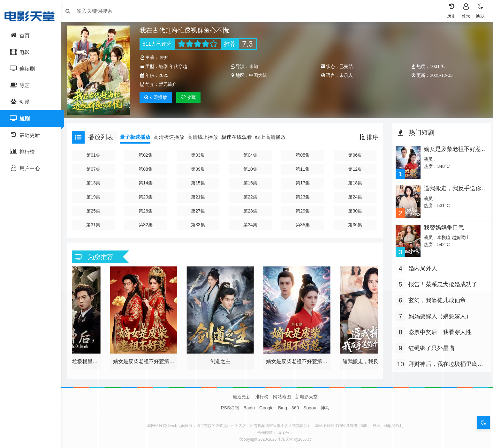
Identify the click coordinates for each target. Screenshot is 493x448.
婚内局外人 (421, 265)
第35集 (302, 223)
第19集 (96, 195)
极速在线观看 (240, 135)
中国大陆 (259, 75)
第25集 (96, 209)
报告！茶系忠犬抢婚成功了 (441, 281)
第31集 (96, 223)
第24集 (354, 195)
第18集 (354, 182)
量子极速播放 (138, 135)
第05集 (302, 153)
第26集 (148, 209)
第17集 (302, 182)
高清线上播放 (206, 135)
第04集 (251, 153)
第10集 (251, 168)
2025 (166, 75)
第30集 (354, 209)
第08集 (148, 168)
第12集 (354, 168)
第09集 (199, 168)
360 (295, 406)
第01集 (96, 153)
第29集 (302, 209)
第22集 (251, 195)
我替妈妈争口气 (442, 225)
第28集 (251, 209)
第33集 (199, 223)
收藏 (191, 97)
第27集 (199, 209)
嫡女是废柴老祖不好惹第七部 (451, 151)
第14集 (148, 182)
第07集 (96, 168)
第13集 (96, 182)
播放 (158, 97)
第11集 (302, 168)
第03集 (199, 153)
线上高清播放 (274, 135)
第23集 (302, 195)
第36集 (354, 223)
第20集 (148, 195)
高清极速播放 (172, 135)
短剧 (165, 66)
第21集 (199, 195)
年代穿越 (180, 66)
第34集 (251, 223)
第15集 (199, 182)
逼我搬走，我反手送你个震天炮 (451, 189)
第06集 (354, 153)
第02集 (148, 153)
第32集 (148, 223)
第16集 (251, 182)
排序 (367, 136)
